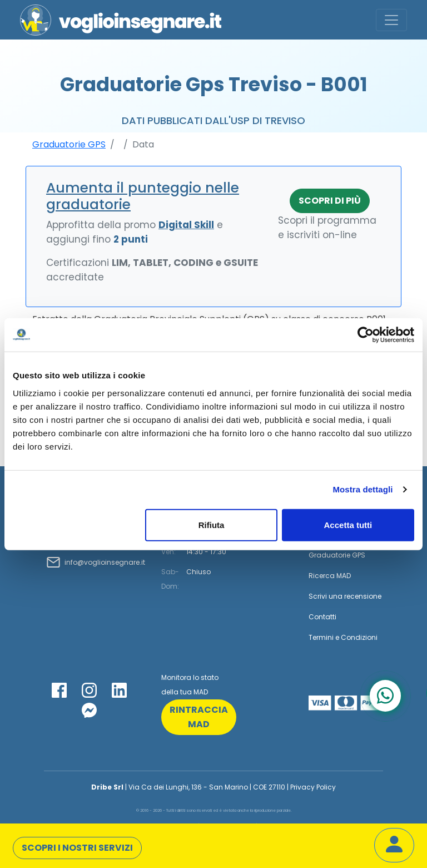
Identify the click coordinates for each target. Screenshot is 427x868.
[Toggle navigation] (391, 20)
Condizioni (359, 637)
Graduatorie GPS (69, 144)
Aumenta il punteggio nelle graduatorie (143, 196)
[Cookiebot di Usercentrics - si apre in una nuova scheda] (366, 335)
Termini (321, 637)
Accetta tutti (348, 524)
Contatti (322, 617)
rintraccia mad (199, 717)
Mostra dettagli (363, 489)
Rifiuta (212, 524)
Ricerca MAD (330, 576)
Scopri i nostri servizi (77, 848)
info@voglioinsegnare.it (105, 562)
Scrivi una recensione (345, 596)
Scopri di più (330, 201)
